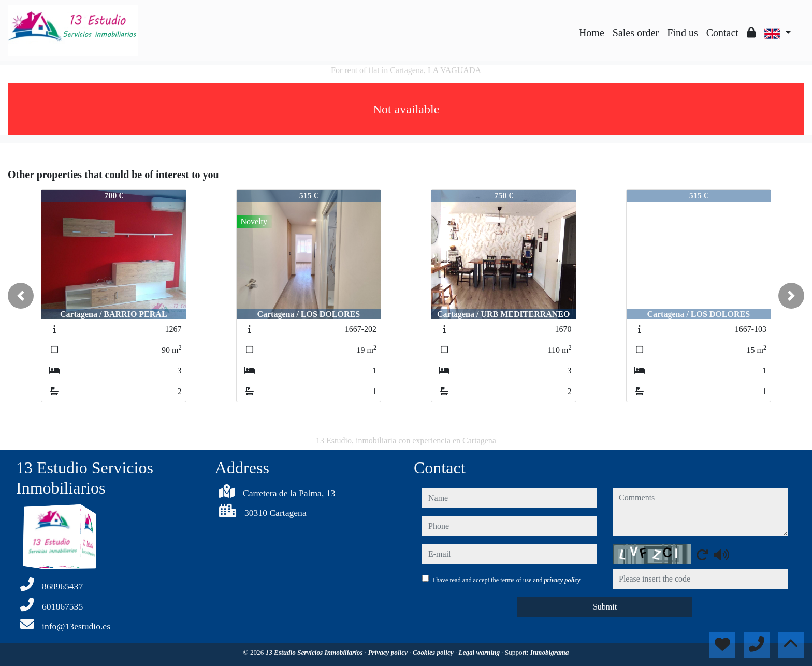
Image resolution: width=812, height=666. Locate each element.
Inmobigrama (550, 652)
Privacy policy (388, 652)
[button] (21, 296)
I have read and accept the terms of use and (506, 580)
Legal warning (480, 652)
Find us (682, 33)
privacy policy (562, 580)
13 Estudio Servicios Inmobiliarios (315, 652)
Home (592, 33)
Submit (605, 607)
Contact (722, 33)
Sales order (636, 33)
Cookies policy (434, 652)
